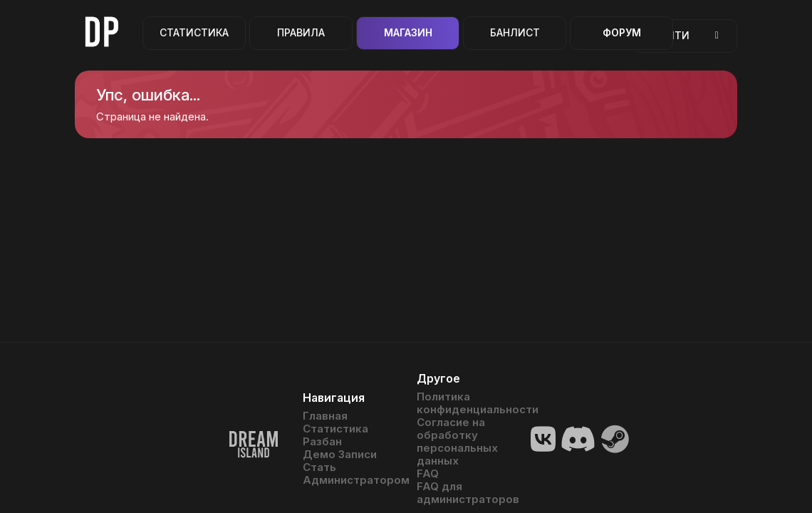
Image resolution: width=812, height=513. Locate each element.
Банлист (515, 32)
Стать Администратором (349, 474)
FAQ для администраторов (463, 493)
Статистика (194, 32)
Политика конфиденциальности (463, 403)
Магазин (408, 32)
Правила (301, 32)
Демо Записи (340, 455)
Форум (622, 32)
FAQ (428, 474)
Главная (325, 416)
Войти (686, 35)
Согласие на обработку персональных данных (457, 442)
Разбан (322, 442)
